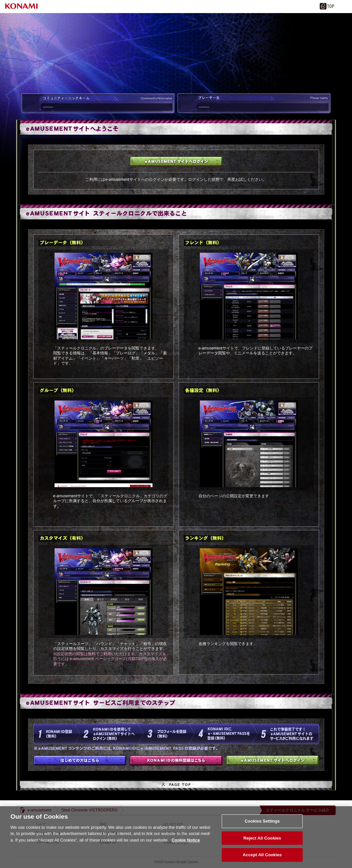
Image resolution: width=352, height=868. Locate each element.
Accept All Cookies (262, 861)
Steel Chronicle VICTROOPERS (89, 810)
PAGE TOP (176, 786)
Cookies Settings (262, 827)
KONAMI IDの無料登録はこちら (176, 760)
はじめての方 (80, 760)
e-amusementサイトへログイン (176, 162)
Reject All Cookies (262, 844)
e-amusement (39, 810)
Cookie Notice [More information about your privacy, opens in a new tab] (186, 846)
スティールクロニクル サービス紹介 (298, 810)
